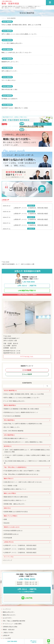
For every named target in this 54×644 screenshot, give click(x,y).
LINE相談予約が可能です (27, 291)
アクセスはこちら (27, 356)
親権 (5, 519)
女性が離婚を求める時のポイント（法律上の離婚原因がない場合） (24, 442)
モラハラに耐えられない (9, 80)
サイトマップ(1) (9, 557)
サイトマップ (8, 560)
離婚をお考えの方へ (9, 612)
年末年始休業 (8, 538)
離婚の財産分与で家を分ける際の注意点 (16, 497)
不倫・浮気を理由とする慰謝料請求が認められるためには (21, 474)
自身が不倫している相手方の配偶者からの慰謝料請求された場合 (23, 424)
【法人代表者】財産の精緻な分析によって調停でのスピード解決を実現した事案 (27, 462)
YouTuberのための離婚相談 (12, 416)
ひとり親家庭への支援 (11, 486)
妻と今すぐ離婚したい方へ (12, 427)
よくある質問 (7, 638)
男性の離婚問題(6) (9, 420)
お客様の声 (6, 635)
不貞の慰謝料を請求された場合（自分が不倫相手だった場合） (23, 471)
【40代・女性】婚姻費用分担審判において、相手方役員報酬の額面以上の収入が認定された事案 (27, 451)
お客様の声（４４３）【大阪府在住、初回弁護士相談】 (31, 214)
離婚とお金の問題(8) (10, 493)
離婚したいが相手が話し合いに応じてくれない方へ (17, 52)
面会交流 (7, 523)
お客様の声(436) (9, 542)
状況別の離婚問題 (7, 22)
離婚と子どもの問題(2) (11, 516)
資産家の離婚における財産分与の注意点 (16, 512)
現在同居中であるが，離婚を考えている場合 (15, 108)
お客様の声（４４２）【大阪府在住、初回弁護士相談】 (31, 219)
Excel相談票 (27, 374)
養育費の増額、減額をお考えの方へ (15, 504)
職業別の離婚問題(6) (10, 405)
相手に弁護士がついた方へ (10, 71)
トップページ (7, 609)
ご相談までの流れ (8, 633)
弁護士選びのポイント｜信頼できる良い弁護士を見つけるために (23, 482)
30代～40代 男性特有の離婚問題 (14, 431)
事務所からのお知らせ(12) (12, 527)
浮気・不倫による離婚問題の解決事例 (14, 621)
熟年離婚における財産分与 (10, 99)
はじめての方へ (7, 618)
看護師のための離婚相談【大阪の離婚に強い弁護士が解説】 (22, 409)
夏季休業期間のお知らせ (11, 534)
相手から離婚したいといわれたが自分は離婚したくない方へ (19, 34)
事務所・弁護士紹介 (9, 630)
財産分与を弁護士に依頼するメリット (15, 500)
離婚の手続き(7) (9, 479)
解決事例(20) (8, 446)
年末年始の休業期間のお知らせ (13, 531)
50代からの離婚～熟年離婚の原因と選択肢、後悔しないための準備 (21, 25)
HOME (3, 18)
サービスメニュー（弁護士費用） (13, 624)
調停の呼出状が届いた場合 (10, 89)
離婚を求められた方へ (9, 615)
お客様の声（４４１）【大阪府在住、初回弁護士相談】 (31, 225)
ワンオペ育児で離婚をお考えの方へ (12, 43)
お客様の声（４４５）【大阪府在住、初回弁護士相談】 (31, 208)
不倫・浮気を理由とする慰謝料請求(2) (15, 467)
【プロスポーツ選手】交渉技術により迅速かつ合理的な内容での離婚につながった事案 (27, 456)
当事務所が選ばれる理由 (10, 627)
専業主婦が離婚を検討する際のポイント (16, 438)
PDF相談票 (27, 370)
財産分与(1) (7, 508)
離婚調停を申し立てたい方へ (10, 62)
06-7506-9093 (12, 641)
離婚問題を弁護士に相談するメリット (15, 489)
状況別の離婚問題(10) (10, 391)
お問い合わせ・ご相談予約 (34, 642)
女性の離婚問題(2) (9, 435)
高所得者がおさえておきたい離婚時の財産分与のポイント (21, 412)
